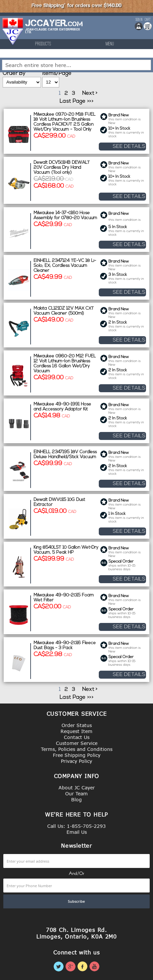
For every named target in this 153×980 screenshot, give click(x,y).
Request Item (76, 731)
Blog (76, 799)
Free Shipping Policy (77, 755)
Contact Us (77, 737)
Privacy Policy (76, 761)
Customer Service (77, 743)
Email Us (77, 832)
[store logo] (13, 31)
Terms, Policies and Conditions (77, 749)
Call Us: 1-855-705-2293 (76, 826)
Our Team (76, 794)
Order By (14, 74)
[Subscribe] (76, 901)
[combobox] (76, 65)
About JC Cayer (77, 788)
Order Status (77, 725)
